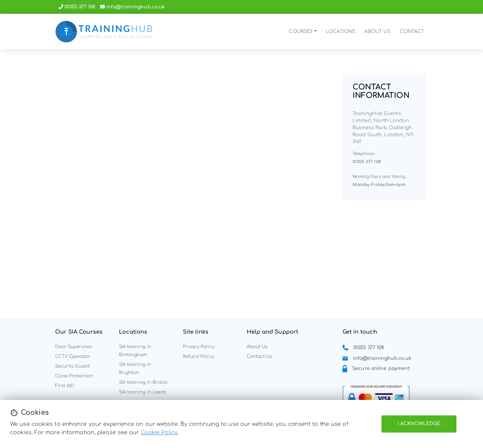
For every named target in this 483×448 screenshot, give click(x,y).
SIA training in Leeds (143, 392)
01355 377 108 (80, 7)
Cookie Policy (159, 433)
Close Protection (74, 376)
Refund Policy (198, 357)
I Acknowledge (419, 424)
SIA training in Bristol (143, 382)
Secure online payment (381, 369)
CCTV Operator (73, 357)
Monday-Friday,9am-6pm (379, 185)
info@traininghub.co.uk (135, 7)
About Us (257, 347)
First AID (65, 386)
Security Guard (72, 366)
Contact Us (259, 357)
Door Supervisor (74, 347)
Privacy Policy (199, 347)
